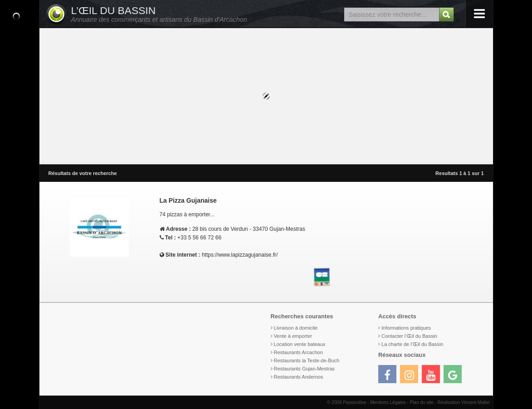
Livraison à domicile (296, 328)
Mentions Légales (388, 402)
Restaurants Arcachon (298, 352)
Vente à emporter (293, 336)
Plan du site (421, 402)
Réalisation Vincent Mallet (464, 402)
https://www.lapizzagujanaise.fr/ (240, 255)
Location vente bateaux (300, 344)
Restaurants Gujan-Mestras (305, 369)
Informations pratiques (406, 328)
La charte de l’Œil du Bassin (412, 344)
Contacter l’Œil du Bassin (409, 336)
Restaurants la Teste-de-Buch (307, 360)
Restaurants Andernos (299, 377)
